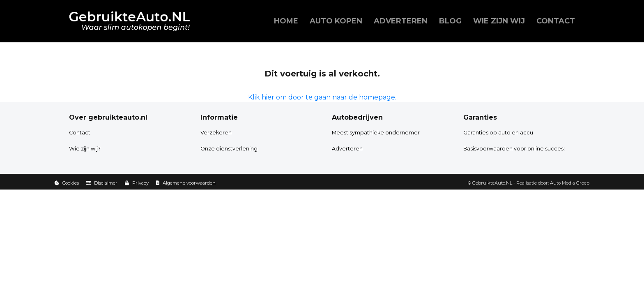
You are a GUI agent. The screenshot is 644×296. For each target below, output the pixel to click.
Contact (556, 21)
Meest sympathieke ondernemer (376, 133)
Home (286, 21)
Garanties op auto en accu (498, 133)
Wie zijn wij (499, 21)
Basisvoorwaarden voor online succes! (514, 149)
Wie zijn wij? (85, 149)
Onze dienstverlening (229, 149)
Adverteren (401, 21)
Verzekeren (216, 133)
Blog (450, 21)
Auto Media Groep (570, 183)
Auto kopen (336, 21)
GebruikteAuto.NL (492, 183)
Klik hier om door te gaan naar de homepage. (322, 97)
